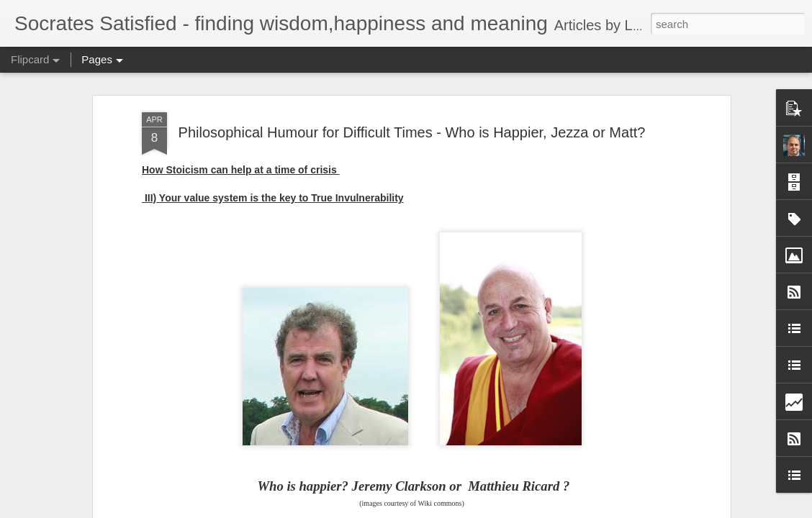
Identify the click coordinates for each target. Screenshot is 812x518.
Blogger (451, 510)
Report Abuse (493, 510)
